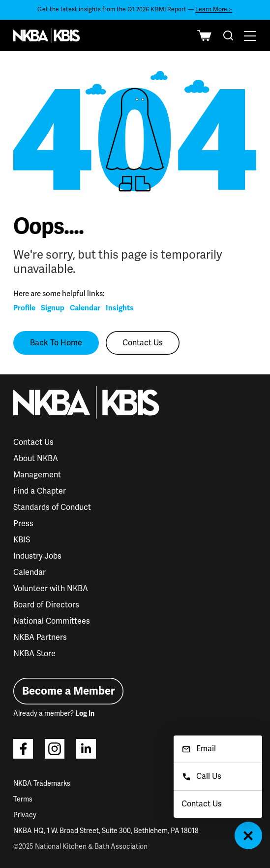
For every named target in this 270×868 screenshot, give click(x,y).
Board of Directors (46, 605)
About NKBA (36, 459)
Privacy (25, 815)
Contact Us (143, 343)
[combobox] (228, 35)
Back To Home (56, 343)
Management (37, 475)
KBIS (22, 540)
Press (23, 524)
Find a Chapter (40, 491)
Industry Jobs (37, 556)
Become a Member (69, 691)
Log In (85, 714)
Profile (24, 308)
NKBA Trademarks (42, 784)
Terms (23, 799)
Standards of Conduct (52, 507)
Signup (53, 308)
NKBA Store (34, 654)
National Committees (52, 621)
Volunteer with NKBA (51, 589)
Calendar (85, 308)
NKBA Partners (40, 637)
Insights (120, 308)
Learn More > (214, 10)
